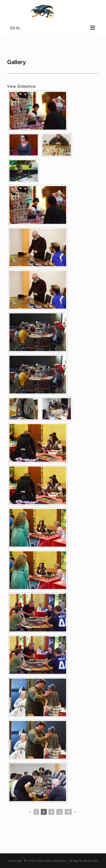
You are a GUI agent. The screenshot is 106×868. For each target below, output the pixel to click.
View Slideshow (21, 86)
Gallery (16, 62)
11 (68, 812)
